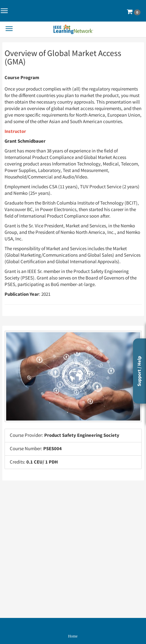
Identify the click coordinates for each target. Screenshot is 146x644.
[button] (134, 12)
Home (73, 636)
